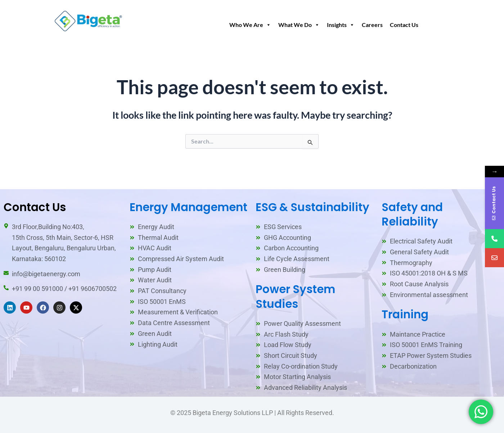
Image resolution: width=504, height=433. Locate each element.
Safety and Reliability (412, 214)
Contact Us (404, 25)
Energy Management (188, 207)
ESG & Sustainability (312, 207)
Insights (341, 25)
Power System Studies (295, 296)
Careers (372, 25)
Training (405, 314)
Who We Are (250, 25)
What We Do (299, 25)
